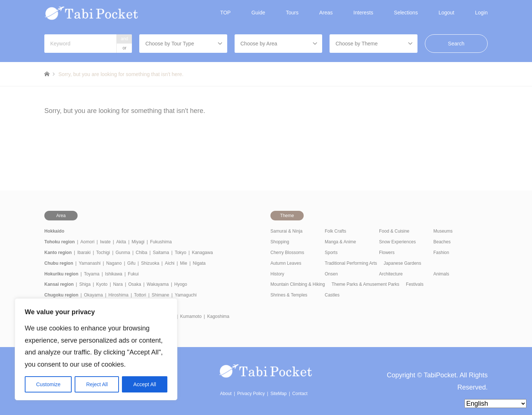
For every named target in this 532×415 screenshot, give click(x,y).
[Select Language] (495, 404)
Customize (48, 384)
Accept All (145, 384)
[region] (96, 349)
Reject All (97, 384)
